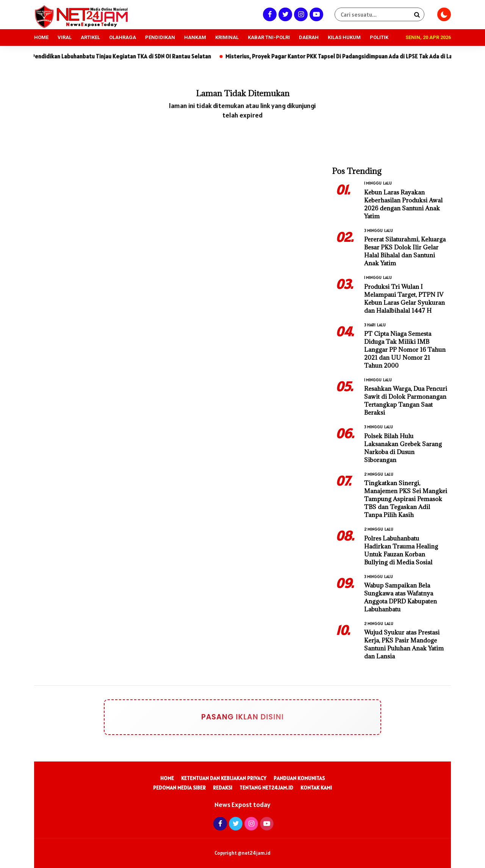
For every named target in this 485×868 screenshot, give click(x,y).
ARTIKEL (90, 37)
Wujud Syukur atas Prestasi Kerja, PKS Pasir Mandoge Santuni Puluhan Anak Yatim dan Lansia (404, 644)
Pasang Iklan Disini (238, 717)
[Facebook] (269, 14)
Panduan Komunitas (299, 778)
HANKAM (195, 37)
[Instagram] (300, 14)
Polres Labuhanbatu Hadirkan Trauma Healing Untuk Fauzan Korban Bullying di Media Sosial (401, 550)
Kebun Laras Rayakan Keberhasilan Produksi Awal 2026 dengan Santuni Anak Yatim (403, 204)
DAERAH (309, 37)
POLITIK (379, 37)
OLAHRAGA (123, 37)
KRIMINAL (227, 37)
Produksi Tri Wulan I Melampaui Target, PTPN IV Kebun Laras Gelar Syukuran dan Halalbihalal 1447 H (404, 298)
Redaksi (223, 788)
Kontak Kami (316, 788)
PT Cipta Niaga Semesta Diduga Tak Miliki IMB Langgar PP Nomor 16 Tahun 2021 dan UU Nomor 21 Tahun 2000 (405, 349)
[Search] (417, 14)
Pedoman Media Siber (179, 788)
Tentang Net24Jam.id (266, 788)
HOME (41, 37)
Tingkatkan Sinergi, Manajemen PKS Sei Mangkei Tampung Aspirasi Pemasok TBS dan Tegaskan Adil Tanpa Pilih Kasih (406, 499)
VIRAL (65, 37)
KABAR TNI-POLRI (269, 37)
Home (167, 778)
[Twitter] (284, 14)
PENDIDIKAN (160, 37)
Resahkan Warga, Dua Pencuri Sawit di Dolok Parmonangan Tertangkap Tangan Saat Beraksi (406, 400)
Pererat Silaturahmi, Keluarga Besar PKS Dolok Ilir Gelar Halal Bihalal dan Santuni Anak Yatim (405, 251)
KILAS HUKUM (344, 37)
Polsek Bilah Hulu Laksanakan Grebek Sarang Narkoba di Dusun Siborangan (403, 448)
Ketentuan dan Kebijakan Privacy (224, 778)
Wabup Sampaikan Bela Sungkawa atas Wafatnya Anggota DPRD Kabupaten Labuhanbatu (401, 597)
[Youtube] (315, 14)
